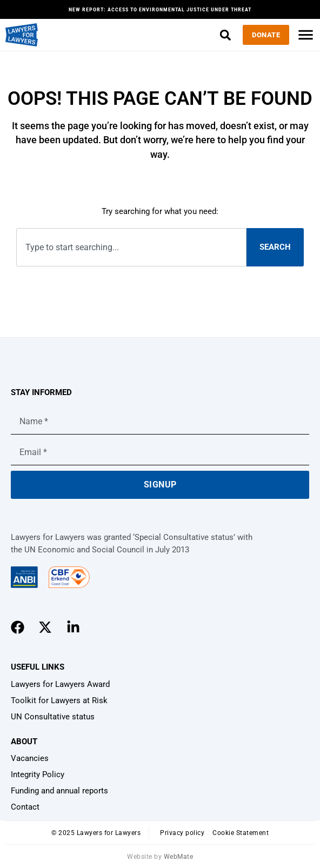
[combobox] (131, 247)
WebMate (179, 857)
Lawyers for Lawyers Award (60, 684)
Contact (25, 807)
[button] (225, 35)
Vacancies (30, 758)
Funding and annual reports (59, 791)
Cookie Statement (241, 833)
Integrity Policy (38, 774)
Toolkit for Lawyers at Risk (59, 700)
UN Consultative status (53, 717)
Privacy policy (182, 833)
